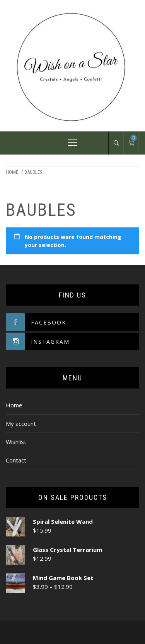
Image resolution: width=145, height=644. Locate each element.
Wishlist (16, 442)
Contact (16, 460)
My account (21, 424)
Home (12, 172)
